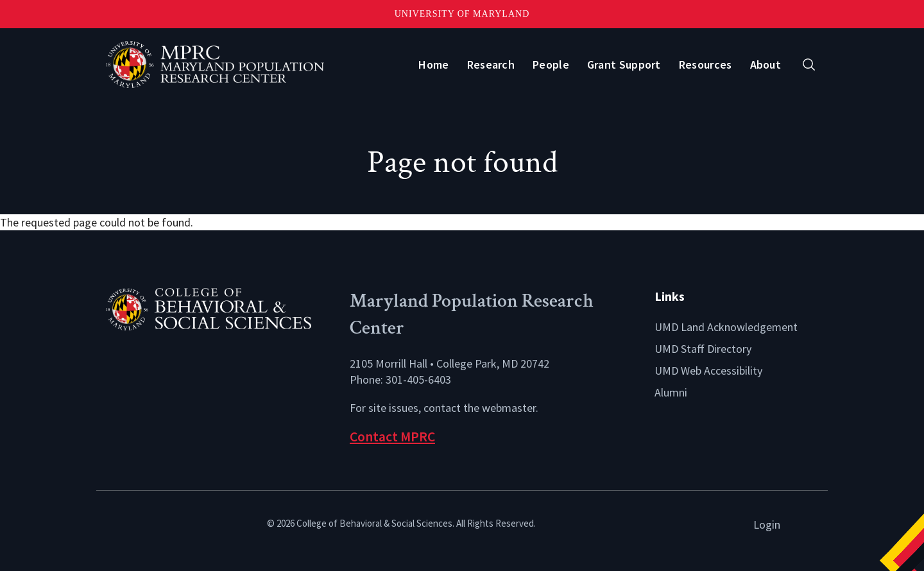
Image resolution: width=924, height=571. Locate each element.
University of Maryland (462, 14)
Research (491, 64)
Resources (706, 64)
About (766, 64)
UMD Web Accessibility (708, 371)
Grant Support (624, 64)
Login (767, 524)
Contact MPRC (392, 437)
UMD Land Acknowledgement (726, 327)
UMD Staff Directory (703, 349)
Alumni (671, 392)
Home (433, 64)
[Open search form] (809, 64)
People (551, 64)
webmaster (509, 408)
